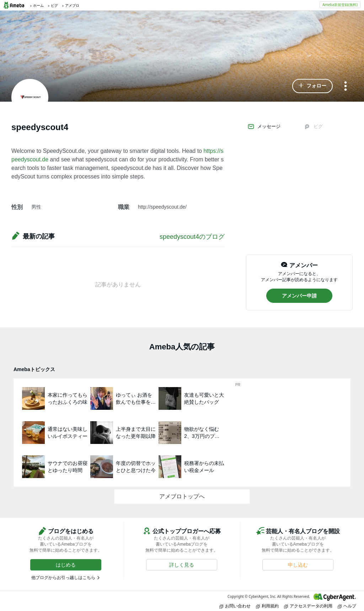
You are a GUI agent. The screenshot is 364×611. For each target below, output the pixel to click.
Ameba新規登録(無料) (340, 5)
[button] (312, 86)
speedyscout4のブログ (192, 237)
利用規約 (267, 606)
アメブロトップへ (182, 496)
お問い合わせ (235, 606)
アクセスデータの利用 (308, 606)
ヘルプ (347, 606)
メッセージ (264, 127)
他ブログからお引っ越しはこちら (63, 578)
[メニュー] (346, 87)
